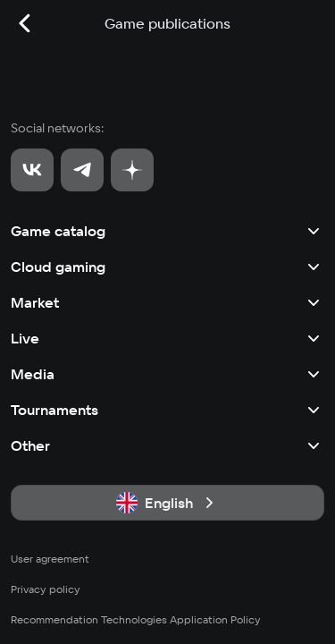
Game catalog (167, 231)
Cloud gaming (167, 267)
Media (167, 374)
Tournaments (167, 410)
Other (167, 445)
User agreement (50, 559)
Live (167, 338)
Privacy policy (46, 589)
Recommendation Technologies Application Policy (136, 619)
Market (167, 302)
